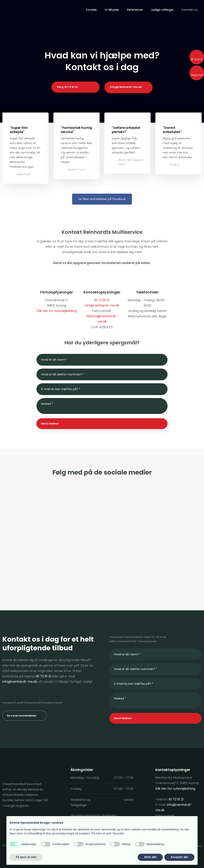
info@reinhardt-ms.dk (102, 305)
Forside (91, 10)
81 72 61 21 (44, 676)
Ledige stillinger (162, 10)
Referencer (135, 10)
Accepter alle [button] (179, 857)
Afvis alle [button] (150, 857)
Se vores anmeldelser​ (22, 716)
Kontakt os (190, 10)
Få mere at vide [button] (26, 857)
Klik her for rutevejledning (57, 311)
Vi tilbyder (112, 10)
